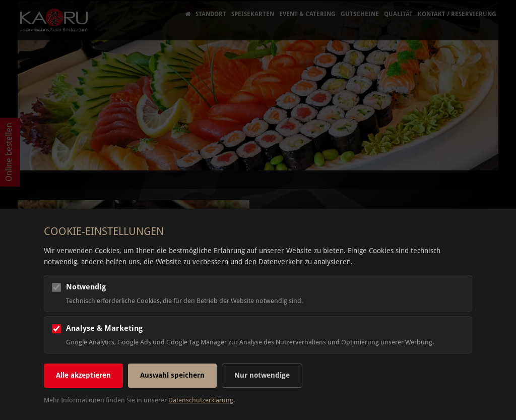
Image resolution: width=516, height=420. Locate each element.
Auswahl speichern (172, 375)
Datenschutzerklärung (201, 400)
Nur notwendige (262, 375)
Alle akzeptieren (83, 375)
